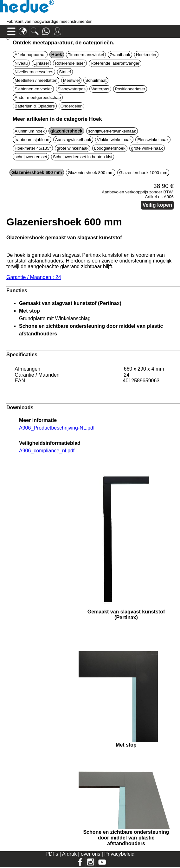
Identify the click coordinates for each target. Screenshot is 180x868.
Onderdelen (72, 106)
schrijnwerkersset (31, 157)
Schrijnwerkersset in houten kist (83, 157)
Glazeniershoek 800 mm (91, 173)
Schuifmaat (96, 80)
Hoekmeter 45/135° (33, 148)
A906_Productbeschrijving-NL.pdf (57, 428)
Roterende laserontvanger (115, 63)
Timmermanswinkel (86, 55)
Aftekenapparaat (30, 55)
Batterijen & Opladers (35, 106)
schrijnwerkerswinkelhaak (112, 131)
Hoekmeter (146, 55)
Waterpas (100, 89)
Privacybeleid (119, 854)
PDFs (52, 854)
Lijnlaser (42, 63)
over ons (91, 854)
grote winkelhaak (73, 148)
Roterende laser (70, 63)
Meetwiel (71, 80)
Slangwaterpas (72, 89)
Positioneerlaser (130, 89)
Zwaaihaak (120, 55)
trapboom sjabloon (32, 140)
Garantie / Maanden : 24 (34, 277)
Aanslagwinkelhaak (73, 140)
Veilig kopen (157, 205)
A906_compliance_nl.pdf (47, 451)
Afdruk (70, 854)
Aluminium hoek (30, 131)
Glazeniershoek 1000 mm (143, 173)
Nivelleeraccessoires (34, 72)
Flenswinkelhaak (153, 140)
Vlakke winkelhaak (114, 140)
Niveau (21, 63)
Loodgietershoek (110, 148)
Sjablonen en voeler (33, 89)
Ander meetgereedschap (38, 97)
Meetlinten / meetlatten (36, 80)
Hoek (57, 55)
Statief (65, 72)
